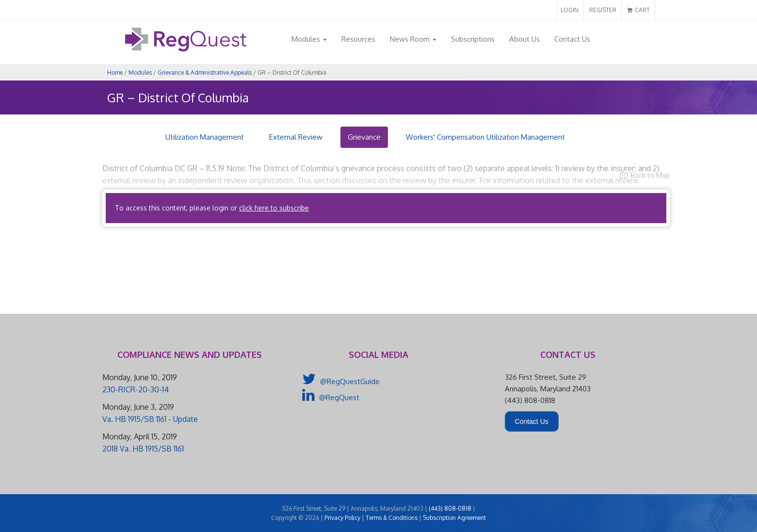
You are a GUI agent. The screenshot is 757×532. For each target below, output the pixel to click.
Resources (358, 39)
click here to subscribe (274, 208)
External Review (296, 137)
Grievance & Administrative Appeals (205, 73)
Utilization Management (205, 137)
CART (638, 10)
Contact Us (572, 39)
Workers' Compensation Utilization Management (485, 137)
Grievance (364, 137)
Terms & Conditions (392, 518)
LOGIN (570, 10)
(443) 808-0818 (450, 508)
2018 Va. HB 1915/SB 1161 (143, 449)
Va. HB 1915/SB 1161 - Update (150, 419)
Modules (309, 39)
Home (115, 73)
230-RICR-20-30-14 (136, 389)
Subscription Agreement (454, 518)
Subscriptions (473, 39)
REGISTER (603, 10)
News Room (413, 39)
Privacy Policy (342, 518)
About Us (524, 39)
